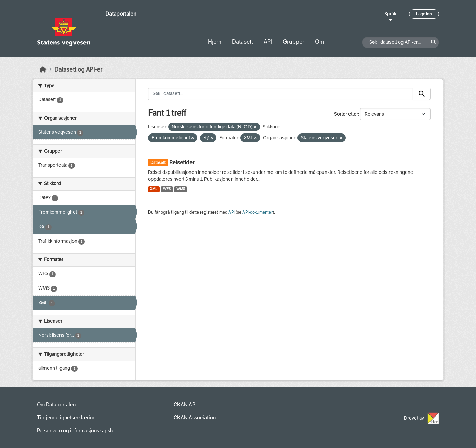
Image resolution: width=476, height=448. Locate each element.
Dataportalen (121, 14)
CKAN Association (195, 418)
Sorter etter (346, 114)
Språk (390, 14)
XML (154, 189)
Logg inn (424, 14)
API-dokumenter (257, 212)
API (268, 42)
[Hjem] (43, 70)
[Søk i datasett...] (281, 94)
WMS (181, 189)
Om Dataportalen (56, 405)
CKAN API (185, 405)
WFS (167, 189)
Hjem (215, 42)
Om (320, 42)
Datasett (242, 42)
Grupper (294, 42)
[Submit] (422, 94)
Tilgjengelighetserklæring (66, 418)
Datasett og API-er (78, 70)
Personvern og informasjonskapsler (76, 431)
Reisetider (182, 162)
